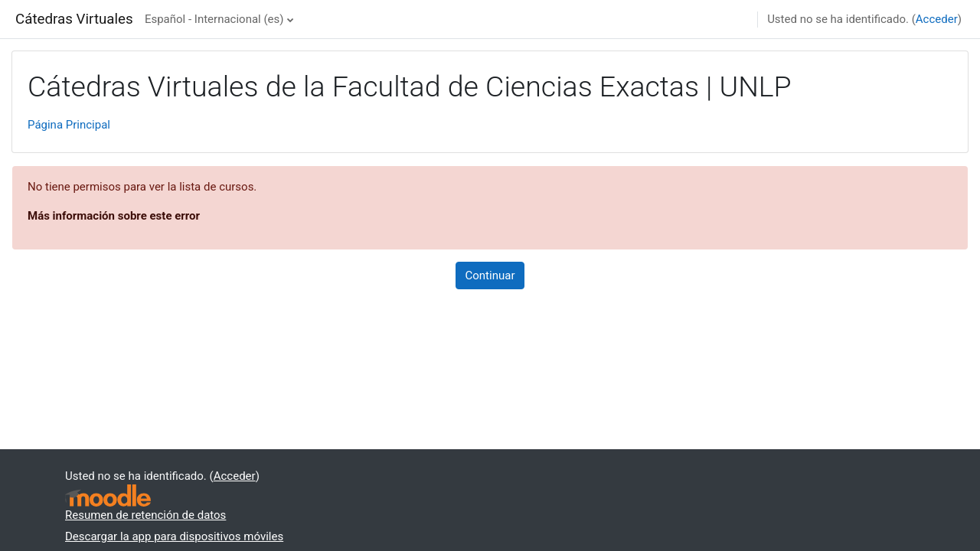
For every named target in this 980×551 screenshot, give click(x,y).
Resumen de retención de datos (145, 515)
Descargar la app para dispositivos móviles (174, 536)
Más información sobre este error (114, 216)
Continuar (490, 275)
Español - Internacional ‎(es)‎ (214, 19)
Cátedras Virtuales (74, 19)
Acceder (937, 19)
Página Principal (69, 125)
